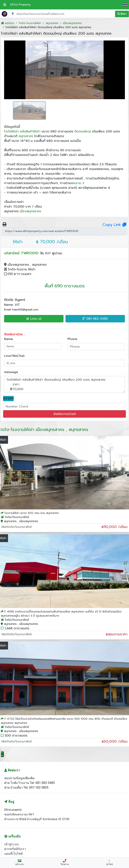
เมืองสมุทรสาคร (30, 211)
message (11, 372)
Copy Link (114, 225)
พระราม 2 (78, 183)
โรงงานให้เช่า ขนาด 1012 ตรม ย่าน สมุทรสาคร (32, 513)
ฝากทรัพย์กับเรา (15, 849)
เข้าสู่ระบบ (11, 844)
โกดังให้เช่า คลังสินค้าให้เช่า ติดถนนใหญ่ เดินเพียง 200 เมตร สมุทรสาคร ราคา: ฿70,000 (64, 384)
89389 (8, 399)
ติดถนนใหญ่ (83, 131)
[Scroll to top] (2, 754)
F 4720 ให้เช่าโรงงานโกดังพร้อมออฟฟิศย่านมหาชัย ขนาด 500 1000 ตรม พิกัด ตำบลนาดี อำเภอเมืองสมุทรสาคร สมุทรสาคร (64, 721)
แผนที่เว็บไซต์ (13, 854)
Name (9, 339)
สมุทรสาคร (26, 136)
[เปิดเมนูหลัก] (5, 5)
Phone (72, 339)
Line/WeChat (14, 356)
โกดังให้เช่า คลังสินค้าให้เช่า (22, 131)
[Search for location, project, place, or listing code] (62, 14)
